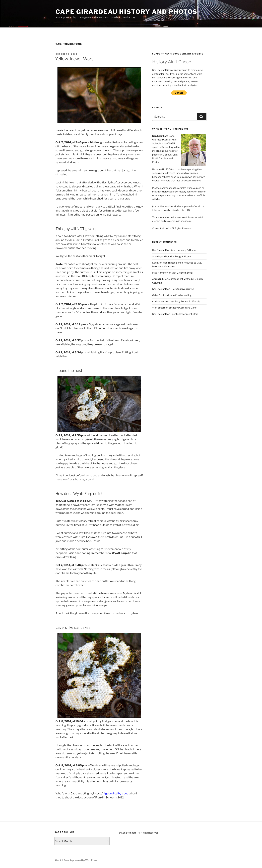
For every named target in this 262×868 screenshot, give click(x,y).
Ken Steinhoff (159, 250)
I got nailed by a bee (116, 794)
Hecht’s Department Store (184, 314)
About (58, 860)
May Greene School (182, 273)
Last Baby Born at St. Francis (185, 301)
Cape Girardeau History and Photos (126, 12)
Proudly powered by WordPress (80, 860)
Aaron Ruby (158, 279)
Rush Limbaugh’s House (183, 250)
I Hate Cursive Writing (182, 289)
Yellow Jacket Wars (74, 59)
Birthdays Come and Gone (183, 308)
